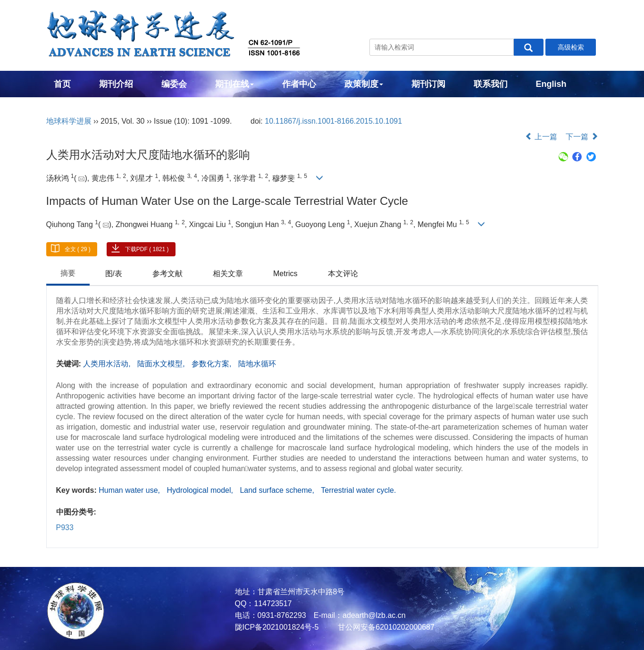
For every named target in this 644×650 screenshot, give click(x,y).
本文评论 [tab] (343, 274)
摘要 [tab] (68, 273)
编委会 (174, 84)
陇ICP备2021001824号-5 (277, 627)
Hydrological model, (201, 490)
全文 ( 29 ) (78, 249)
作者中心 (299, 84)
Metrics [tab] (285, 274)
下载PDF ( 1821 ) (147, 249)
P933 (65, 528)
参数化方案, (213, 364)
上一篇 (541, 137)
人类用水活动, (108, 364)
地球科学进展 (69, 121)
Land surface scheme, (278, 490)
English (551, 84)
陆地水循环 (257, 364)
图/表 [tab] (114, 274)
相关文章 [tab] (228, 274)
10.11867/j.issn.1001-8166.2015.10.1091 (333, 121)
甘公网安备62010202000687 (385, 627)
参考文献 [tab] (167, 274)
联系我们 (491, 84)
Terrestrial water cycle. (358, 490)
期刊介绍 (116, 84)
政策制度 (364, 84)
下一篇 (582, 137)
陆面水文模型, (162, 364)
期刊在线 (234, 84)
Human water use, (130, 490)
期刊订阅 (428, 84)
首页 (62, 84)
